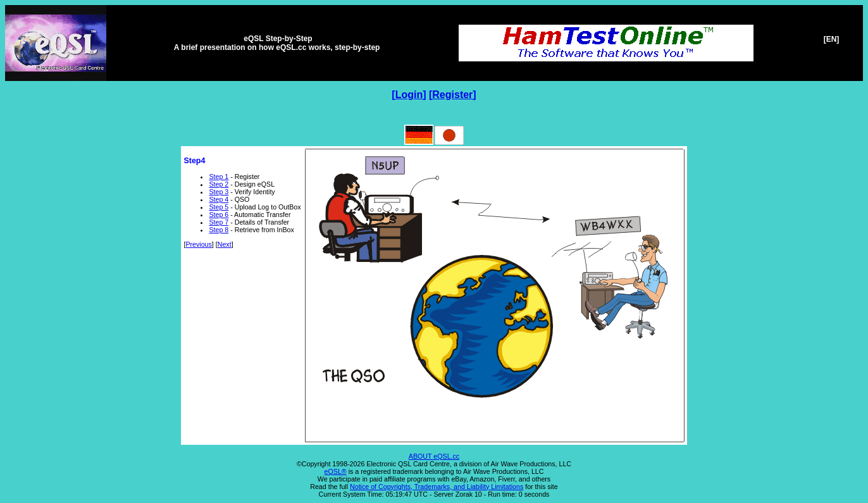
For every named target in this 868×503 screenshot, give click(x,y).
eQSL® (336, 471)
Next (225, 244)
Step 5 (219, 207)
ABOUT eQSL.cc (434, 456)
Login (409, 95)
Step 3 (219, 192)
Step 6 (219, 214)
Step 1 (219, 177)
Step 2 (219, 184)
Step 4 (219, 199)
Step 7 (219, 222)
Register (452, 95)
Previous (198, 244)
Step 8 (219, 230)
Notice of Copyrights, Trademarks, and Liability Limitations (437, 487)
